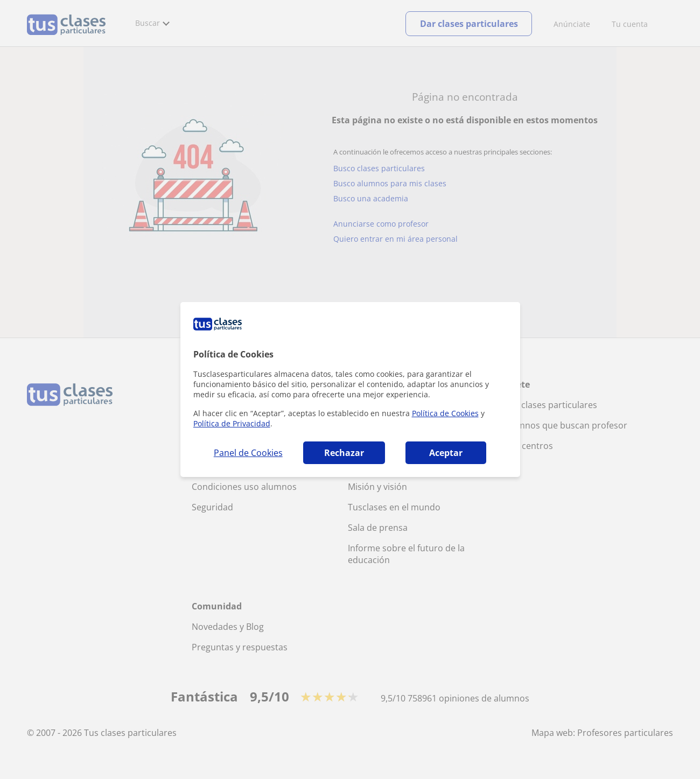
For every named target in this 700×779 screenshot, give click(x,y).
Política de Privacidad (232, 423)
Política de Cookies (445, 413)
